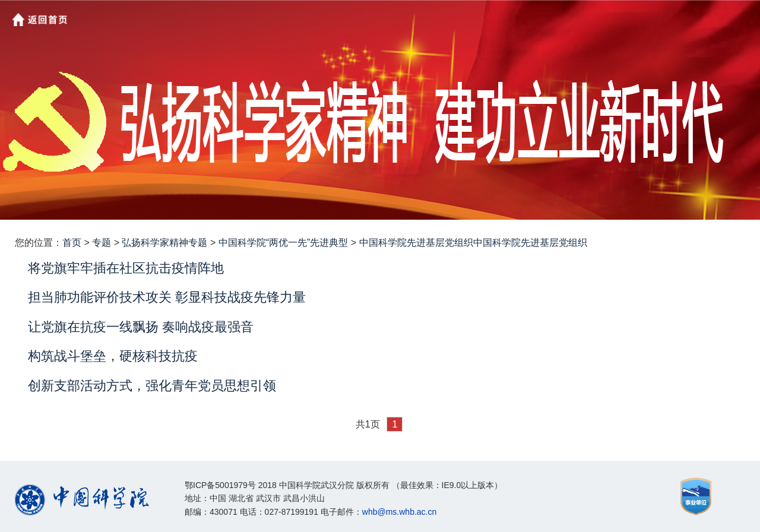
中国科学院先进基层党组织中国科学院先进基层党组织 (473, 243)
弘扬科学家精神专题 (164, 243)
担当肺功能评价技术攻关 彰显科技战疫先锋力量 (167, 297)
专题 (102, 243)
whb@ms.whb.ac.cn (399, 512)
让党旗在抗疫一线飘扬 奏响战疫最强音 (141, 327)
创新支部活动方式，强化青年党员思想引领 (152, 386)
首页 (72, 243)
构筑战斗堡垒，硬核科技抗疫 (113, 356)
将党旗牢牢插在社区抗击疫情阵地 (126, 268)
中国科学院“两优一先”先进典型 (284, 243)
